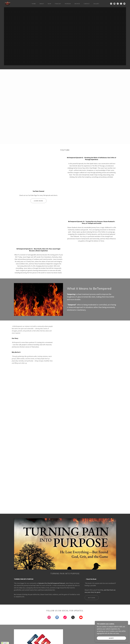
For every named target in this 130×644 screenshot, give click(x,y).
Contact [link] (87, 4)
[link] (7, 3)
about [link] (42, 4)
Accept (111, 638)
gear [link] (49, 4)
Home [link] (34, 4)
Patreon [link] (68, 4)
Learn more (38, 201)
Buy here (92, 598)
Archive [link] (77, 4)
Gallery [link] (96, 4)
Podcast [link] (58, 4)
